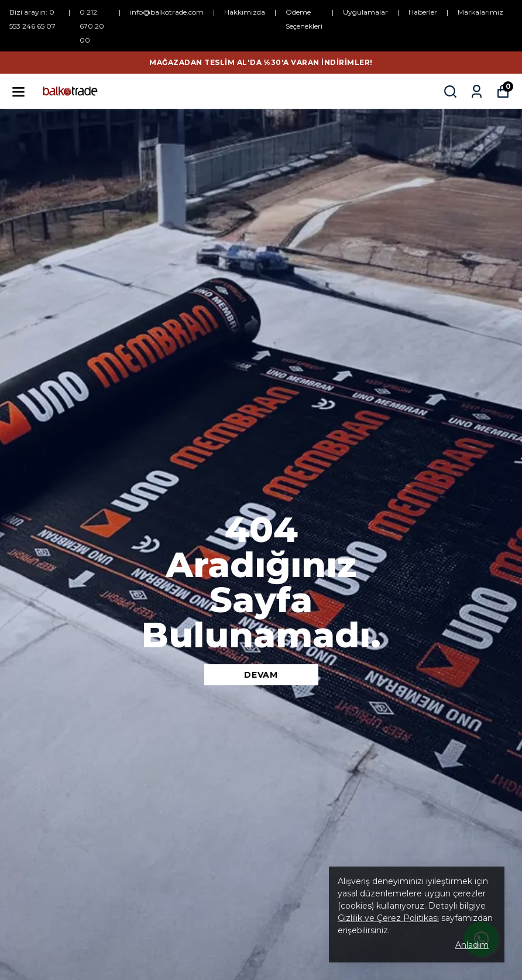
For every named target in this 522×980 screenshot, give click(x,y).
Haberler (423, 12)
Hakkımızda (245, 12)
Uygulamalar (365, 12)
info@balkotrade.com (167, 12)
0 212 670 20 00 (92, 26)
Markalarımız (480, 12)
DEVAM (261, 675)
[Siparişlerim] (477, 92)
